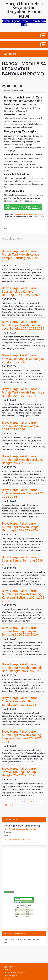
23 (27, 801)
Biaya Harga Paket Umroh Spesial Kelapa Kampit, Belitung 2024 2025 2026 (20, 291)
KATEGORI (11, 54)
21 (18, 801)
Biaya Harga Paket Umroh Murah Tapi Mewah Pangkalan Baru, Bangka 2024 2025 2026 (23, 668)
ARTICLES (8, 979)
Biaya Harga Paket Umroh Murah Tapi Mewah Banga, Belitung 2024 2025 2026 (21, 527)
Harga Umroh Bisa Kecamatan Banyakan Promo (21, 829)
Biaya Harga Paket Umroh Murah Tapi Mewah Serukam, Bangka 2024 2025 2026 (22, 460)
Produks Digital (10, 976)
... (14, 801)
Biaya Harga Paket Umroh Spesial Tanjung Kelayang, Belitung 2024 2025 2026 (20, 631)
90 (6, 805)
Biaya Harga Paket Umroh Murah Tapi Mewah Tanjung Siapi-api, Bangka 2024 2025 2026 (22, 737)
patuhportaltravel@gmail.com (17, 839)
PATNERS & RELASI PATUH (16, 973)
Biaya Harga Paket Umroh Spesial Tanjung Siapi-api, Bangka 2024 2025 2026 (20, 772)
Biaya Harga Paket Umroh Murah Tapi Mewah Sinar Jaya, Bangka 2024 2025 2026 (23, 392)
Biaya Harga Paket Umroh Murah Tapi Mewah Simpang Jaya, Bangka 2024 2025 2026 (23, 325)
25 (36, 801)
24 (31, 801)
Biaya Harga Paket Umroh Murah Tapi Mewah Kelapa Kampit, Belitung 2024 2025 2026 (22, 256)
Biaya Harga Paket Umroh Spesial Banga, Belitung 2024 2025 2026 (22, 561)
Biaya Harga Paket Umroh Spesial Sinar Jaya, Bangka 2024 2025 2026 (20, 426)
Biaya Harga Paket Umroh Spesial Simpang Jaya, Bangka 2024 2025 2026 (23, 359)
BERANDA (8, 967)
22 (22, 801)
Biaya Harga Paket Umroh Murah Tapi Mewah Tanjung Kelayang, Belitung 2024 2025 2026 (23, 596)
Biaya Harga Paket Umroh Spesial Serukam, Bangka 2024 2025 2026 (23, 493)
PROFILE (8, 970)
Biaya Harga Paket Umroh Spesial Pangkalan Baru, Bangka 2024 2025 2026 (20, 701)
